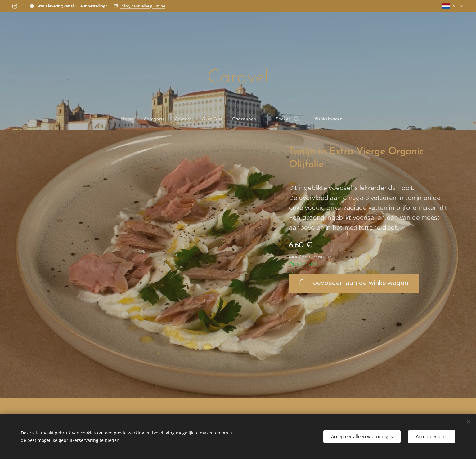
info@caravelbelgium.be (143, 6)
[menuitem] (130, 119)
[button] (287, 119)
